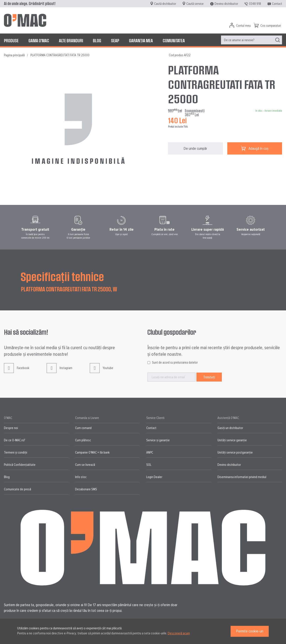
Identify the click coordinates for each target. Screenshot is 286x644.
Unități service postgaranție (235, 452)
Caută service (195, 4)
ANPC (150, 452)
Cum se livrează (85, 465)
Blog (7, 477)
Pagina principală (14, 55)
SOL (149, 465)
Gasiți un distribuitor (230, 428)
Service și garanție (158, 440)
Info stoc (81, 477)
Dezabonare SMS (86, 489)
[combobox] (252, 40)
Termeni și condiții (16, 452)
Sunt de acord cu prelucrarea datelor (175, 362)
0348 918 (255, 4)
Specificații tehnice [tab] (62, 276)
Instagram (59, 371)
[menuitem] (11, 40)
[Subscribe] (209, 377)
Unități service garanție (232, 440)
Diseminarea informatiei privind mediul (242, 477)
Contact (277, 4)
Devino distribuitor (226, 4)
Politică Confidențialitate (20, 465)
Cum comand (83, 428)
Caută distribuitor (165, 4)
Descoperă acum (179, 633)
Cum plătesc (83, 440)
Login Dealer (154, 477)
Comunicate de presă (18, 489)
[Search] (278, 40)
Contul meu (243, 26)
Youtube (102, 371)
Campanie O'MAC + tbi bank (92, 452)
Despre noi (11, 428)
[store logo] (25, 20)
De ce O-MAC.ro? (14, 440)
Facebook (17, 371)
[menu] (143, 40)
